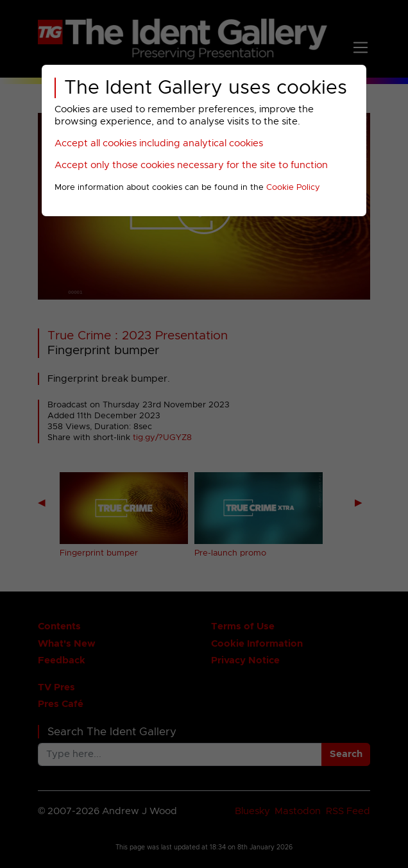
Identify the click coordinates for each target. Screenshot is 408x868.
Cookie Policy (293, 188)
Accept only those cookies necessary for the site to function (191, 165)
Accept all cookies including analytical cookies (159, 143)
